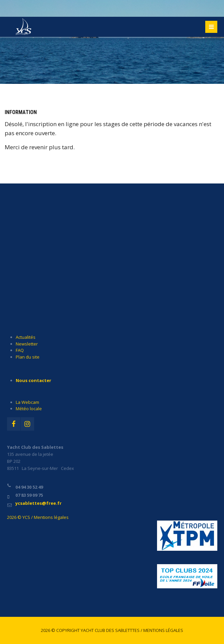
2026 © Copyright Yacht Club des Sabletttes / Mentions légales (112, 630)
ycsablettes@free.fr (39, 503)
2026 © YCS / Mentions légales (38, 517)
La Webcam (27, 402)
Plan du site (28, 357)
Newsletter (27, 344)
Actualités (26, 337)
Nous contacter (33, 380)
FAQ (20, 350)
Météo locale (29, 409)
